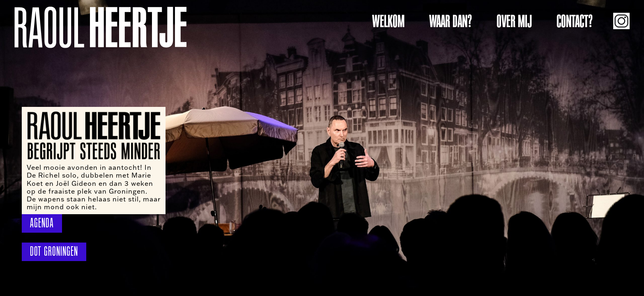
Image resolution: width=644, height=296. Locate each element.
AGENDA (42, 223)
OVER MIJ (514, 21)
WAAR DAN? (451, 21)
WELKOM (388, 21)
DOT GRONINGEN (54, 251)
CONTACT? (575, 21)
